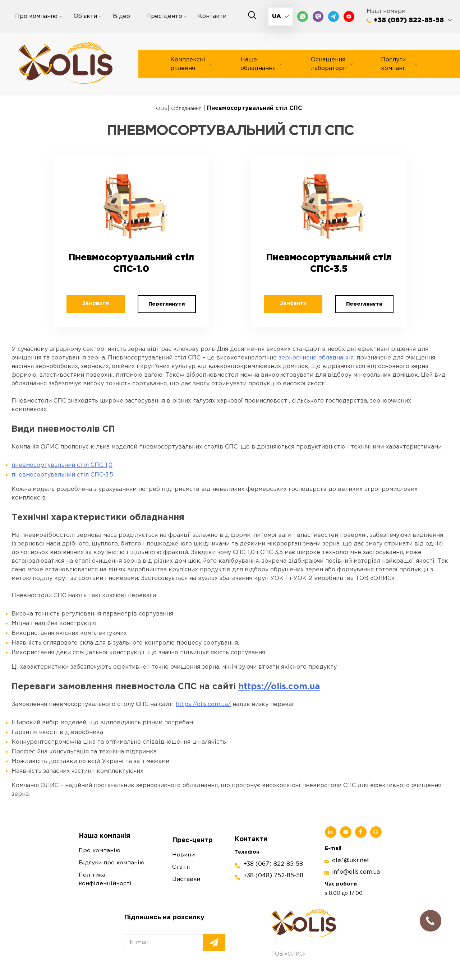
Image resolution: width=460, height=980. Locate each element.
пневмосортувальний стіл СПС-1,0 (62, 451)
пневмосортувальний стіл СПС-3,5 (62, 461)
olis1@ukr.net (351, 847)
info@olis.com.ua (356, 858)
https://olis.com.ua (279, 673)
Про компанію (36, 16)
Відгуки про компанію (112, 849)
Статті (181, 853)
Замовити (107, 289)
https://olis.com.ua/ (203, 690)
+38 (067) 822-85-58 (409, 20)
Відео (121, 16)
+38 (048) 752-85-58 (273, 862)
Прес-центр (164, 16)
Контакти (212, 16)
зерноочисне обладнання (316, 344)
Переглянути (163, 289)
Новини (183, 841)
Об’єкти (85, 16)
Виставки (186, 866)
